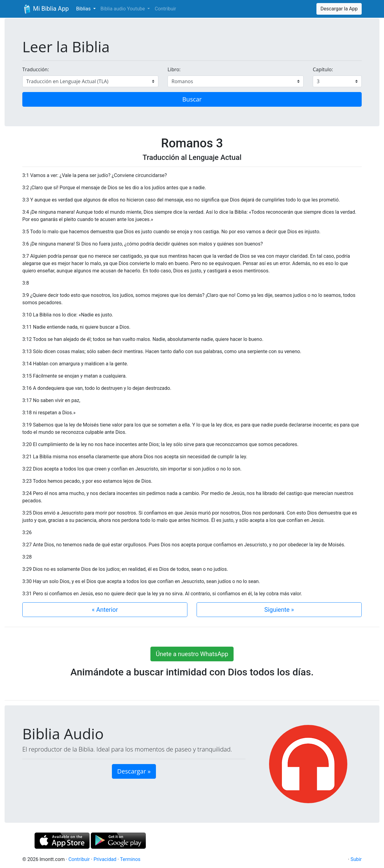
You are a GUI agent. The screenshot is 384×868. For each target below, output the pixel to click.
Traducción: (36, 69)
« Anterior (105, 610)
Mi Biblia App (46, 9)
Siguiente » (279, 610)
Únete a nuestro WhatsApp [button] (192, 654)
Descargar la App (339, 9)
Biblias (84, 9)
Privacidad (105, 859)
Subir (356, 859)
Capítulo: (323, 69)
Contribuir (165, 9)
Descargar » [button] (134, 771)
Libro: (174, 69)
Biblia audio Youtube (123, 9)
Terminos (130, 859)
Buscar (192, 99)
